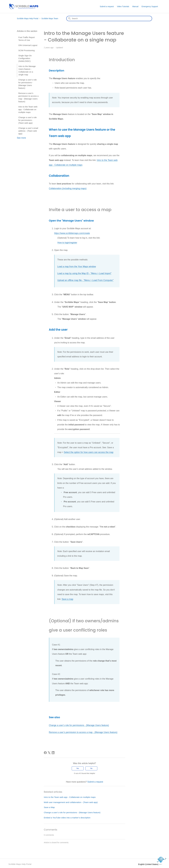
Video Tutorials (123, 6)
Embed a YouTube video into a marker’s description (68, 816)
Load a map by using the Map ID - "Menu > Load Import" (84, 272)
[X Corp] (49, 751)
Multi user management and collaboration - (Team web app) (71, 801)
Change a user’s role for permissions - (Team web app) (28, 120)
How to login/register (67, 242)
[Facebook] (45, 751)
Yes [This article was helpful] (78, 767)
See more (21, 138)
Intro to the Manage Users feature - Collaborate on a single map (27, 70)
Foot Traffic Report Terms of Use (27, 39)
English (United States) (149, 863)
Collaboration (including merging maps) (67, 188)
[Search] (109, 18)
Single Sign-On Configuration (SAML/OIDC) (25, 58)
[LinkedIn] (53, 751)
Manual (135, 6)
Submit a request (107, 6)
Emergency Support (150, 6)
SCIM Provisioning (26, 50)
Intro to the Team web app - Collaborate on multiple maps (28, 109)
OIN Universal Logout (28, 45)
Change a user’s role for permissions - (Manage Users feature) (28, 84)
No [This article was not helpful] (91, 767)
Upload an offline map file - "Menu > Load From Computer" (85, 279)
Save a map (67, 598)
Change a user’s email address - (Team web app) (28, 131)
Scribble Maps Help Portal (28, 18)
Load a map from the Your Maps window (76, 266)
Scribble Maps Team (50, 18)
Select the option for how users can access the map (88, 451)
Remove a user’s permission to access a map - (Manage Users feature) (28, 97)
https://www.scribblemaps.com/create (72, 233)
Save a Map (49, 806)
